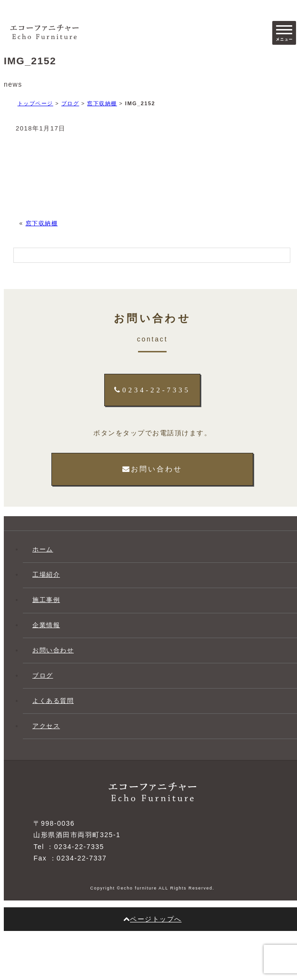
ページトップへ (153, 919)
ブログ (70, 103)
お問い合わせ (152, 469)
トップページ (35, 103)
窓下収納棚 (102, 103)
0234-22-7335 (152, 390)
